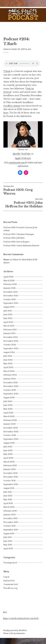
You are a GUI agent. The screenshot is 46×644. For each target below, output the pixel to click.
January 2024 (10, 379)
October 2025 (10, 299)
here (6, 113)
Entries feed (9, 581)
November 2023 (11, 386)
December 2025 (11, 292)
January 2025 (9, 333)
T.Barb (7, 71)
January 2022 (10, 469)
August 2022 (9, 443)
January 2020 (10, 515)
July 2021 (8, 492)
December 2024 (11, 337)
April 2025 (8, 322)
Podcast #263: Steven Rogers (16, 242)
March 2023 (9, 416)
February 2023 (10, 420)
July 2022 (8, 447)
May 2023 (8, 409)
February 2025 (10, 330)
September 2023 (11, 394)
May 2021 (8, 500)
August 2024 (9, 352)
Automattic (20, 633)
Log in (6, 577)
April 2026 (8, 277)
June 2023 (8, 405)
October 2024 (10, 345)
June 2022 (8, 450)
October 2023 (10, 390)
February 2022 (10, 465)
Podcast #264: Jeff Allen (14, 238)
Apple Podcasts (23, 158)
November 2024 (11, 341)
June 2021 (8, 496)
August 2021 (9, 488)
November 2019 (11, 522)
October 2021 (10, 481)
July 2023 (8, 401)
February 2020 (10, 511)
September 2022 (11, 439)
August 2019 (9, 534)
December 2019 (10, 518)
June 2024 (8, 360)
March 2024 (9, 371)
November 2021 (11, 477)
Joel (29, 49)
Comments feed (11, 584)
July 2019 (8, 537)
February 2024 (10, 375)
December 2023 (11, 383)
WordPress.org (10, 588)
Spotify (16, 154)
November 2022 (11, 432)
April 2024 (8, 367)
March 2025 (9, 326)
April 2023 (8, 413)
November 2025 (11, 296)
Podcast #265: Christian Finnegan (19, 234)
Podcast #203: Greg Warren (23, 190)
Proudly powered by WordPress (15, 630)
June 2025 (8, 314)
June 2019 (8, 541)
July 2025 (8, 311)
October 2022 (10, 435)
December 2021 (10, 473)
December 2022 (11, 428)
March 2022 (9, 462)
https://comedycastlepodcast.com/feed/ (21, 618)
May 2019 (8, 545)
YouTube (26, 154)
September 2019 (11, 530)
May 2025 (8, 318)
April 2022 (8, 458)
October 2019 (10, 526)
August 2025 (9, 307)
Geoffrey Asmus (12, 106)
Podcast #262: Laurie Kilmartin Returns (21, 246)
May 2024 (8, 364)
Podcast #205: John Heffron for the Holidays (23, 203)
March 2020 (9, 507)
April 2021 (8, 503)
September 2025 (11, 303)
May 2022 (8, 454)
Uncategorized (10, 563)
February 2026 (10, 284)
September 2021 (11, 484)
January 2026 (10, 288)
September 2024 (11, 349)
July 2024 (8, 356)
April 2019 (8, 549)
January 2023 (10, 424)
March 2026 (9, 281)
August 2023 (9, 398)
